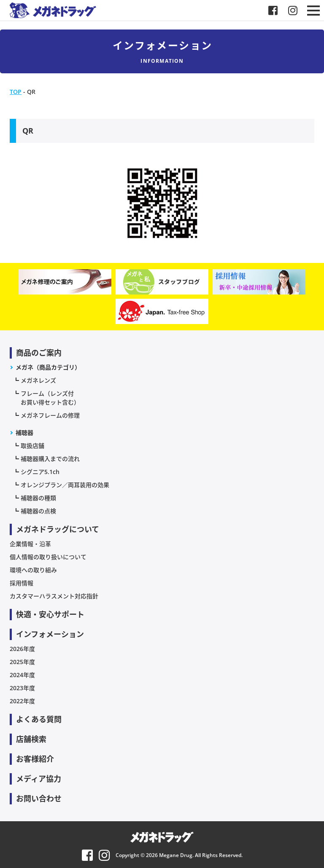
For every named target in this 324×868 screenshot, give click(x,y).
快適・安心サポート (50, 614)
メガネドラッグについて (58, 529)
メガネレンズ (38, 380)
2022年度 (22, 701)
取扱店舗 (32, 446)
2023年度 (22, 688)
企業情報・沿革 (30, 544)
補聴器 (24, 433)
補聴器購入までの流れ (50, 459)
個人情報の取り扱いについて (48, 557)
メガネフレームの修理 (50, 415)
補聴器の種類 (38, 498)
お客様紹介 (35, 759)
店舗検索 (31, 739)
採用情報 (22, 583)
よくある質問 (39, 719)
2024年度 (22, 675)
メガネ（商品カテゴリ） (48, 367)
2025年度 (22, 662)
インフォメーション (50, 634)
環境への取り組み (33, 570)
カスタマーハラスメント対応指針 (54, 596)
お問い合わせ (39, 798)
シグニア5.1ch (40, 472)
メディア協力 (39, 779)
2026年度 (22, 649)
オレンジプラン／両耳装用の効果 (65, 485)
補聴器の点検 (38, 511)
